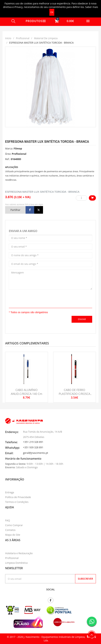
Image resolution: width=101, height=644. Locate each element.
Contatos (10, 530)
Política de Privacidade (18, 497)
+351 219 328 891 (33, 442)
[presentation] (29, 298)
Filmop (18, 148)
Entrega (10, 492)
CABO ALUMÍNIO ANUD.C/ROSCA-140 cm (27, 392)
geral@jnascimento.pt (36, 453)
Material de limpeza (46, 38)
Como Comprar (14, 525)
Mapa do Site (13, 535)
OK (52, 12)
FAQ (7, 520)
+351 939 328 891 (33, 447)
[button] (63, 21)
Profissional (23, 38)
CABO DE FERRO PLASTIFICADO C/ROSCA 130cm (74, 394)
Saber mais (92, 7)
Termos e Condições (17, 502)
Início (8, 38)
